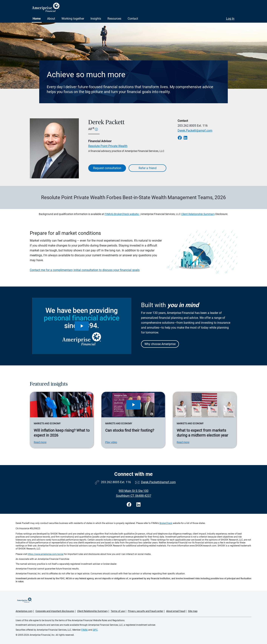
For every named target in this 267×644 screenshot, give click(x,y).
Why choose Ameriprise (160, 344)
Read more (40, 442)
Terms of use (118, 611)
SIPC (95, 630)
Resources (114, 19)
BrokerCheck (166, 523)
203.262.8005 (187, 126)
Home (37, 19)
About (51, 19)
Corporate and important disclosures (55, 611)
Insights (96, 19)
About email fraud (176, 611)
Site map (193, 611)
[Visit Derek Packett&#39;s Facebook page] (130, 505)
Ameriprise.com (24, 611)
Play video (111, 442)
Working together (73, 19)
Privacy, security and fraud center (145, 611)
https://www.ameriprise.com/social (46, 554)
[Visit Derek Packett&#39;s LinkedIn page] (138, 505)
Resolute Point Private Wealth (108, 146)
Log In (230, 19)
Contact (133, 19)
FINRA (84, 630)
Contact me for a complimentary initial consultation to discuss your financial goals (85, 270)
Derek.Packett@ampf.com (195, 131)
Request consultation (107, 168)
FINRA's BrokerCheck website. (122, 214)
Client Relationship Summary (198, 214)
